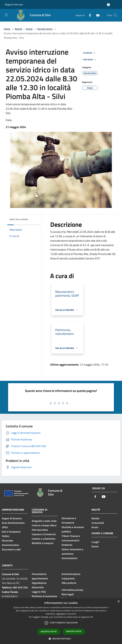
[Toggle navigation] (6, 15)
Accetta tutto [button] (49, 632)
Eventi (95, 546)
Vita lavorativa (40, 530)
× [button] (118, 602)
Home (7, 29)
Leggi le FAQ (39, 592)
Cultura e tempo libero (44, 525)
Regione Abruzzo (14, 4)
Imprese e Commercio (44, 534)
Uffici (5, 527)
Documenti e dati (11, 549)
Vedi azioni (90, 60)
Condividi (90, 53)
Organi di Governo (12, 518)
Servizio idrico (45, 29)
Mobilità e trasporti (43, 543)
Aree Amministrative (13, 523)
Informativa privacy (72, 590)
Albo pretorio (69, 583)
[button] (61, 639)
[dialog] (61, 621)
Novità (18, 29)
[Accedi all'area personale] (108, 5)
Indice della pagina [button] (19, 219)
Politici (6, 536)
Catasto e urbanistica (44, 539)
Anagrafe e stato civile (44, 521)
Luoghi (95, 542)
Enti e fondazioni (11, 532)
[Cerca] (115, 15)
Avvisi (29, 29)
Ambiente (67, 545)
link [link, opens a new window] (92, 617)
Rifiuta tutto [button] (74, 631)
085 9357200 (20, 587)
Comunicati (98, 523)
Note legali (68, 594)
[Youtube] (97, 15)
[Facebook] (89, 15)
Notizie (95, 518)
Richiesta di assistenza (44, 596)
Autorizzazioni (69, 558)
